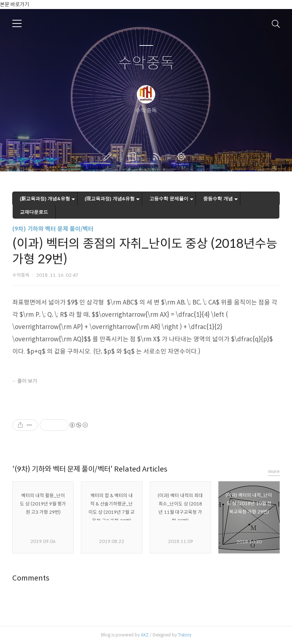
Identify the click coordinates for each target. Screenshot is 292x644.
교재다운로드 (34, 212)
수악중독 (146, 63)
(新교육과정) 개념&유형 (45, 199)
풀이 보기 (27, 381)
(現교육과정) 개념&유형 (110, 199)
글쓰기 (109, 157)
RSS (158, 157)
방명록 (134, 157)
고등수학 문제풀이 (169, 199)
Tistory (185, 635)
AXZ (145, 635)
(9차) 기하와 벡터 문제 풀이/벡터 (53, 229)
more (274, 471)
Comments (31, 578)
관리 (183, 157)
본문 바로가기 (15, 4)
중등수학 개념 (218, 199)
